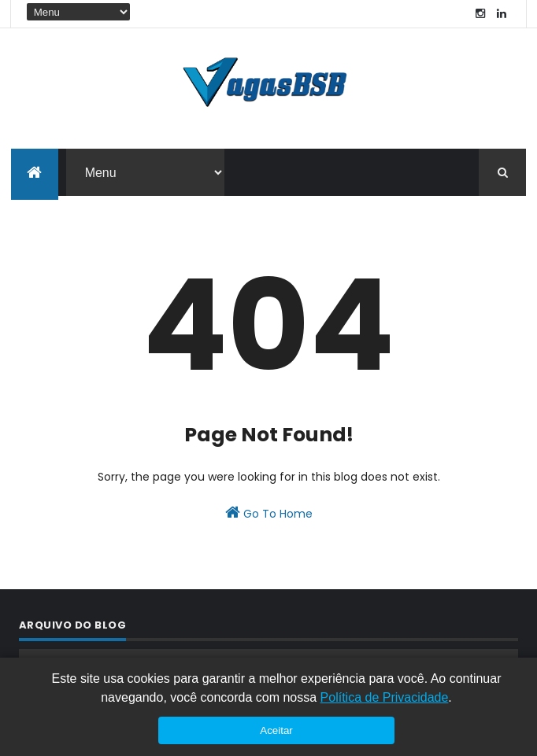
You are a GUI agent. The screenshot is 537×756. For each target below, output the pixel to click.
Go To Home (269, 513)
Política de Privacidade (385, 697)
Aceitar (276, 730)
